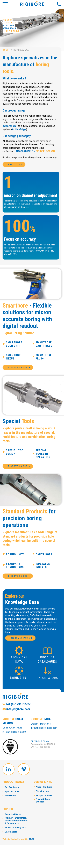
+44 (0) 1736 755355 (17, 708)
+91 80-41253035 (41, 726)
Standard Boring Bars (15, 567)
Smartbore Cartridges (44, 346)
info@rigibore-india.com (44, 730)
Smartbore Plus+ (44, 359)
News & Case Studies (43, 805)
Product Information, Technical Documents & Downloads (16, 825)
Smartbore (10, 126)
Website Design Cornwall (14, 841)
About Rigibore (44, 791)
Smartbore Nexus (14, 359)
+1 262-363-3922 (12, 730)
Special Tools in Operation (43, 456)
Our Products (12, 791)
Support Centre (44, 800)
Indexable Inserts (43, 567)
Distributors (42, 796)
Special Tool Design (16, 454)
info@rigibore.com (16, 713)
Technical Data (13, 819)
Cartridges (44, 556)
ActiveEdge (19, 129)
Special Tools (12, 796)
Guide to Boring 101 (15, 832)
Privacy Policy (40, 743)
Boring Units (15, 556)
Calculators (11, 836)
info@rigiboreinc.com (14, 734)
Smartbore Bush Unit (14, 346)
